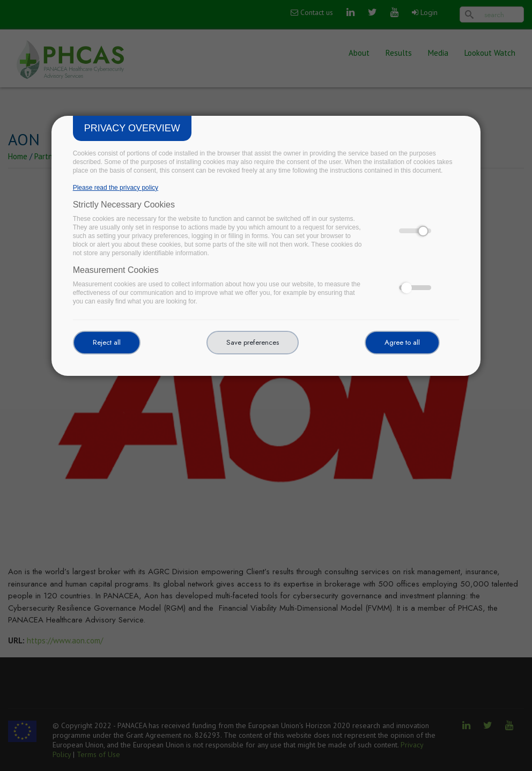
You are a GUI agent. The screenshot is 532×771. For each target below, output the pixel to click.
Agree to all (402, 342)
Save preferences (253, 342)
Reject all (107, 342)
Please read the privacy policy (116, 188)
